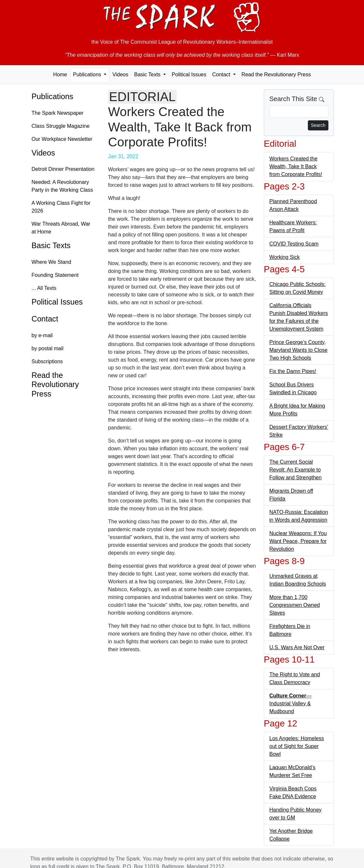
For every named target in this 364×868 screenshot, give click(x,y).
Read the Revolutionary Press (276, 75)
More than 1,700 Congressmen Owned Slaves (295, 605)
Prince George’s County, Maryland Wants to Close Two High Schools (298, 350)
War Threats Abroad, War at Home (61, 228)
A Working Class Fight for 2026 (61, 207)
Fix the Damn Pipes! (293, 371)
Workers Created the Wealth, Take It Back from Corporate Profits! (296, 166)
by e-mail (42, 335)
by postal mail (48, 348)
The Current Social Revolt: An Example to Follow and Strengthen (295, 470)
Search (318, 125)
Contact (45, 319)
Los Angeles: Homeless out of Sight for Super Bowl (297, 746)
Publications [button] (88, 75)
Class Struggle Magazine (61, 126)
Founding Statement (55, 275)
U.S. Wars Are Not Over (297, 647)
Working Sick (285, 257)
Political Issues (189, 75)
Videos (120, 75)
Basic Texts (51, 246)
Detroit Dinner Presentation (63, 169)
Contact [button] (222, 75)
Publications (53, 97)
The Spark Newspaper (58, 113)
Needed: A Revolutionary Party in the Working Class (62, 186)
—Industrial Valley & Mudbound (290, 703)
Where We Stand (52, 262)
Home (60, 75)
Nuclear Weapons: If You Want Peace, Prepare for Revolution (298, 541)
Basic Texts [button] (148, 75)
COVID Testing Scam (294, 244)
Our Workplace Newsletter (62, 139)
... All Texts (44, 288)
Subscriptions (47, 361)
